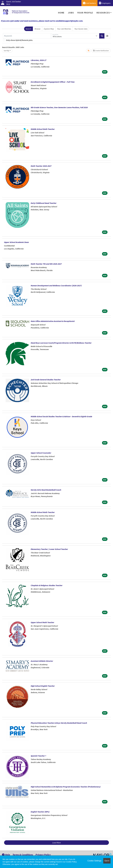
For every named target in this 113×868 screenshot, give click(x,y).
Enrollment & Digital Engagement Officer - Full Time (53, 82)
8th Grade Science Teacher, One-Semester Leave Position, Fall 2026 (59, 107)
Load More (57, 843)
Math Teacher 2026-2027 (41, 166)
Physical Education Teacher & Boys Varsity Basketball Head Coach (59, 723)
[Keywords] (27, 36)
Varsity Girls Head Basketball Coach (46, 490)
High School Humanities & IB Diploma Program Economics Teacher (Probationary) (66, 787)
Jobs (71, 13)
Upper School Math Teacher (42, 622)
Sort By (6, 51)
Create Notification (101, 51)
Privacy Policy (43, 855)
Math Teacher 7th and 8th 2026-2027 (46, 264)
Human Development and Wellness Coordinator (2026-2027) (56, 286)
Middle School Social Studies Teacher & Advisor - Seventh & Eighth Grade (61, 416)
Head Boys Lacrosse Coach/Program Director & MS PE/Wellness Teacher (61, 343)
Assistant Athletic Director (42, 661)
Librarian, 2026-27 (39, 60)
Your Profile (85, 13)
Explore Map (49, 29)
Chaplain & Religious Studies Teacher (47, 585)
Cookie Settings (94, 861)
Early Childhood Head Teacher (44, 203)
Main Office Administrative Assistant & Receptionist (53, 321)
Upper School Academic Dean (16, 242)
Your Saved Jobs (81, 29)
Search (28, 29)
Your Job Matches (64, 29)
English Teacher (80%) (40, 812)
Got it (107, 861)
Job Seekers (89, 3)
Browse (38, 29)
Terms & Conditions (23, 855)
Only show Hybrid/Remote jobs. (20, 40)
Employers (105, 3)
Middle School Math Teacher (43, 129)
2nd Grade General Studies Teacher (46, 380)
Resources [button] (103, 13)
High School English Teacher (43, 686)
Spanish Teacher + (38, 756)
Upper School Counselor (41, 453)
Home (61, 13)
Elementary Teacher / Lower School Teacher (49, 549)
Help (6, 855)
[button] (107, 36)
